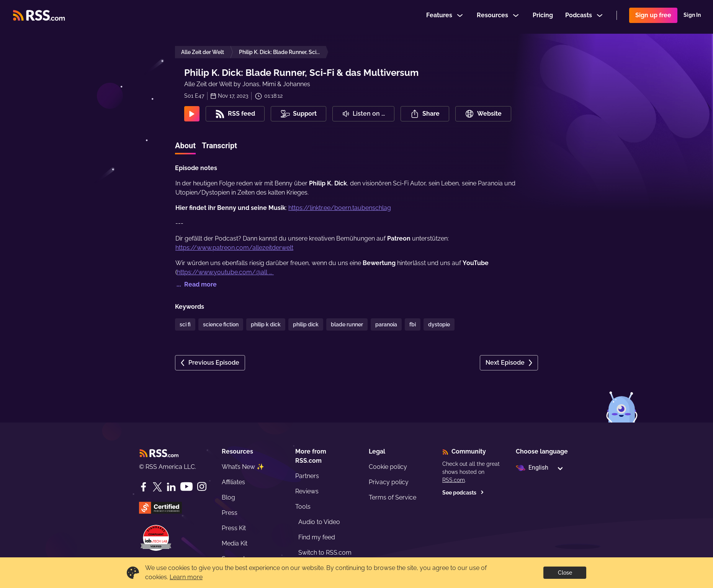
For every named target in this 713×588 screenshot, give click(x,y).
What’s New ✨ (243, 467)
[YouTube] (186, 487)
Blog (228, 497)
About (185, 146)
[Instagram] (202, 487)
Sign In (692, 17)
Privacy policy (389, 482)
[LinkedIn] (171, 487)
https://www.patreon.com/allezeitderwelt (234, 248)
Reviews (307, 491)
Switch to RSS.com (325, 553)
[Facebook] (144, 487)
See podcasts (463, 493)
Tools (303, 507)
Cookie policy (388, 467)
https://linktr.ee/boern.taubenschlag (340, 208)
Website (483, 114)
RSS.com (454, 480)
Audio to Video (319, 522)
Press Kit (234, 528)
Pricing (543, 17)
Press (230, 513)
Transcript (219, 146)
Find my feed (317, 537)
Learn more (186, 577)
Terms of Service (392, 497)
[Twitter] (157, 487)
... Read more (196, 284)
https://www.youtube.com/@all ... (225, 272)
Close (565, 573)
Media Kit (235, 543)
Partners (307, 476)
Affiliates (233, 482)
